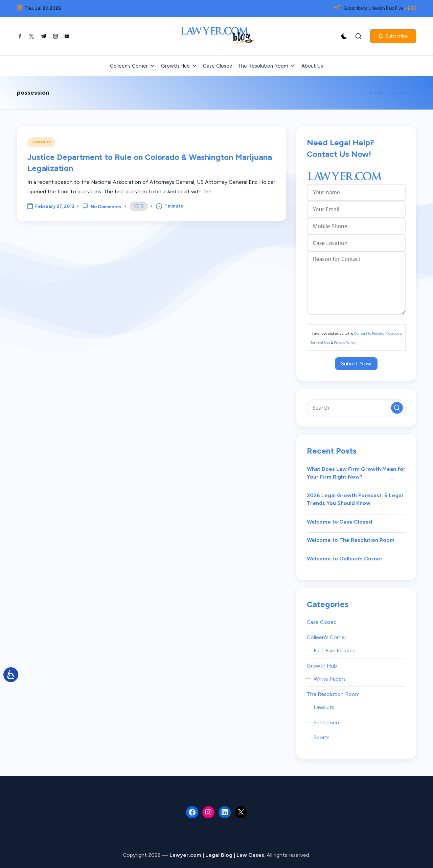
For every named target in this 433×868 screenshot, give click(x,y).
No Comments (102, 206)
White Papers (330, 679)
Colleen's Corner (327, 637)
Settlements (329, 722)
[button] (393, 36)
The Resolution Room (333, 694)
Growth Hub (322, 666)
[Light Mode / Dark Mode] (344, 36)
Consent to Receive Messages (378, 333)
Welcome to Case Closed (339, 522)
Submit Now (356, 364)
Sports (322, 737)
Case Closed (322, 622)
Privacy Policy (344, 343)
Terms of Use (321, 343)
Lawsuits (41, 142)
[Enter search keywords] (356, 408)
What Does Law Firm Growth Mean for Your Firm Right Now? (356, 473)
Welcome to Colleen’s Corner (345, 559)
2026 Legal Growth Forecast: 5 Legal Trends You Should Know (355, 499)
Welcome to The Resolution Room (351, 540)
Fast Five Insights (335, 650)
